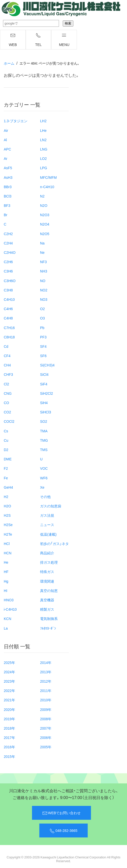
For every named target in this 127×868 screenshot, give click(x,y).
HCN (8, 553)
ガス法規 (47, 515)
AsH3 (8, 177)
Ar (6, 158)
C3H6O (10, 281)
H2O (7, 506)
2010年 (46, 700)
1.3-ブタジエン (16, 121)
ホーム (9, 63)
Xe (42, 487)
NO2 (44, 290)
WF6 (44, 478)
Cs (6, 431)
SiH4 (44, 403)
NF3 (43, 262)
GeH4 (8, 487)
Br (6, 215)
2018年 (9, 728)
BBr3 (8, 187)
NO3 (44, 299)
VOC (44, 468)
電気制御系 (49, 618)
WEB (13, 40)
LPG (44, 168)
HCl (7, 543)
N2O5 (45, 234)
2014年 (46, 662)
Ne (42, 252)
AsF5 (8, 168)
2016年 (9, 747)
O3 (42, 318)
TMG (44, 440)
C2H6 (8, 262)
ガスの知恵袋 (51, 506)
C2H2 (8, 234)
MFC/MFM (48, 177)
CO (6, 403)
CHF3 (8, 374)
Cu (6, 440)
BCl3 (8, 196)
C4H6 (8, 309)
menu (64, 40)
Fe (6, 478)
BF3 (7, 205)
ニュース (47, 525)
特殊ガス (47, 572)
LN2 (43, 140)
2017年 (9, 737)
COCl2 (9, 421)
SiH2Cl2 (46, 393)
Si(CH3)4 (47, 365)
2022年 (9, 690)
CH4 (7, 365)
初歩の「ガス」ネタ (54, 543)
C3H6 (8, 271)
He (6, 562)
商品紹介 (47, 553)
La (6, 628)
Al (5, 140)
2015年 (9, 756)
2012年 (46, 681)
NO (43, 281)
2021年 (9, 700)
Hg (6, 581)
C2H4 (8, 243)
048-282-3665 (63, 831)
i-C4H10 (10, 609)
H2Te (8, 534)
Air (6, 130)
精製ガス (47, 609)
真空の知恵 (49, 590)
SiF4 (44, 384)
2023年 (9, 681)
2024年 (9, 672)
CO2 (7, 412)
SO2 (44, 421)
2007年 (46, 728)
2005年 (46, 747)
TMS (44, 450)
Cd (6, 346)
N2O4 (45, 224)
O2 (42, 309)
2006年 (46, 737)
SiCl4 (44, 374)
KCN (8, 618)
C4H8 (8, 318)
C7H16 (9, 328)
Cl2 (6, 384)
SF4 (43, 346)
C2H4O (10, 252)
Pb (42, 328)
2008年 (46, 719)
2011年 (46, 690)
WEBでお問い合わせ (62, 813)
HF (6, 572)
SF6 (43, 356)
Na (42, 243)
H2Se (8, 525)
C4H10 (9, 299)
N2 (42, 196)
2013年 (46, 672)
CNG (8, 393)
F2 (6, 468)
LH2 (43, 121)
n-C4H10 (47, 187)
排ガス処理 (49, 562)
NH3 (44, 271)
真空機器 (47, 600)
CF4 (7, 356)
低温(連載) (48, 534)
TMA (44, 431)
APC (7, 149)
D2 (6, 450)
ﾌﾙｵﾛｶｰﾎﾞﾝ (48, 628)
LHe (43, 130)
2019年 (9, 719)
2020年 (9, 709)
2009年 (46, 709)
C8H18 (9, 337)
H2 (6, 497)
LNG (44, 149)
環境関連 (47, 581)
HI (6, 590)
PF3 (43, 337)
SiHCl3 (46, 412)
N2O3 (45, 215)
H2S (7, 515)
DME (8, 459)
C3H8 (8, 290)
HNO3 (9, 600)
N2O (44, 205)
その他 (45, 497)
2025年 (9, 662)
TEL (39, 40)
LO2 (43, 158)
